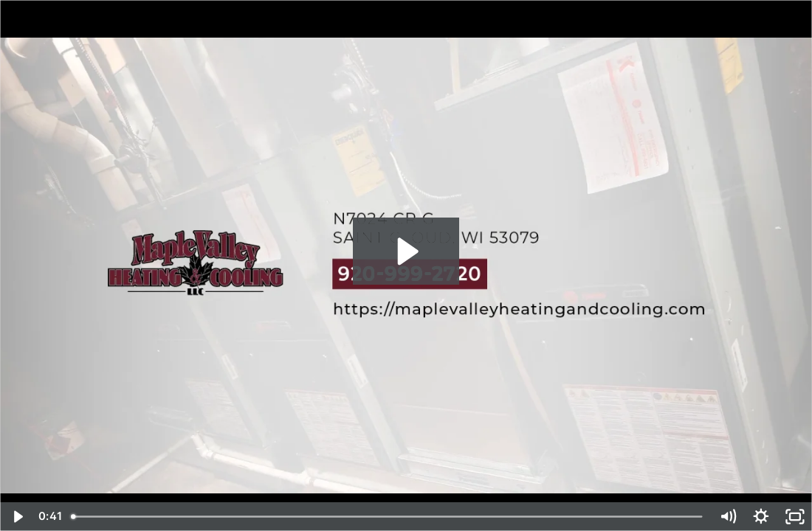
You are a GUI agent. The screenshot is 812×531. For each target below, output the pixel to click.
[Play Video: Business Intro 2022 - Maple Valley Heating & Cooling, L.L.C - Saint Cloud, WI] (406, 251)
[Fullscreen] (795, 517)
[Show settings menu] (761, 517)
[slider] (388, 517)
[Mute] (728, 517)
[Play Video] (17, 517)
